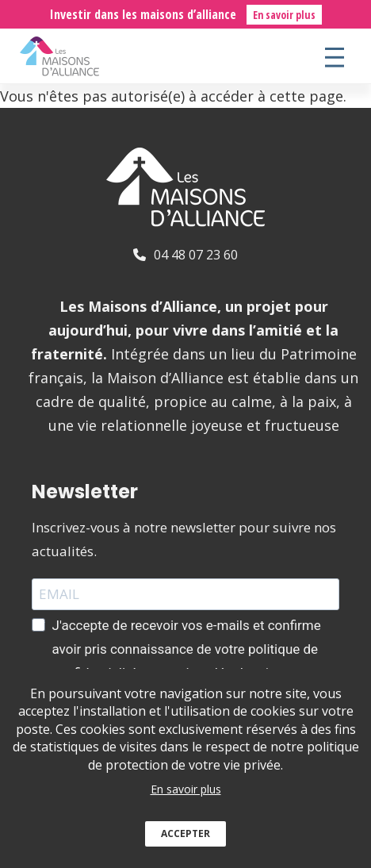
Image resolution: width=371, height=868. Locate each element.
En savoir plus (284, 15)
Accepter (185, 845)
